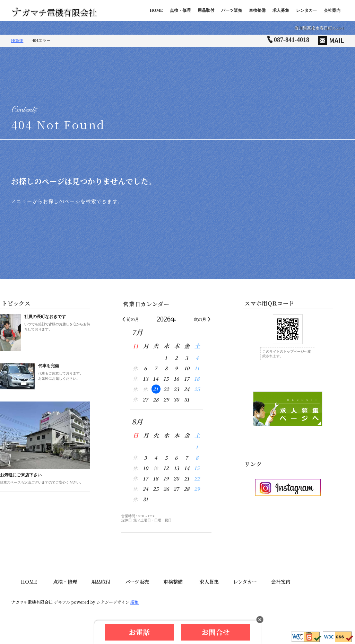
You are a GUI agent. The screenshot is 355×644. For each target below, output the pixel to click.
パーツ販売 (232, 10)
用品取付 (206, 10)
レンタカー (306, 10)
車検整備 (257, 10)
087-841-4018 (292, 40)
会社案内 (332, 10)
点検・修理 (180, 10)
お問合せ (216, 632)
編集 (135, 602)
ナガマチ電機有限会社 (54, 10)
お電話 (139, 632)
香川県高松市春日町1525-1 (319, 28)
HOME (156, 10)
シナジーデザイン (113, 602)
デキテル (62, 602)
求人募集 (281, 10)
